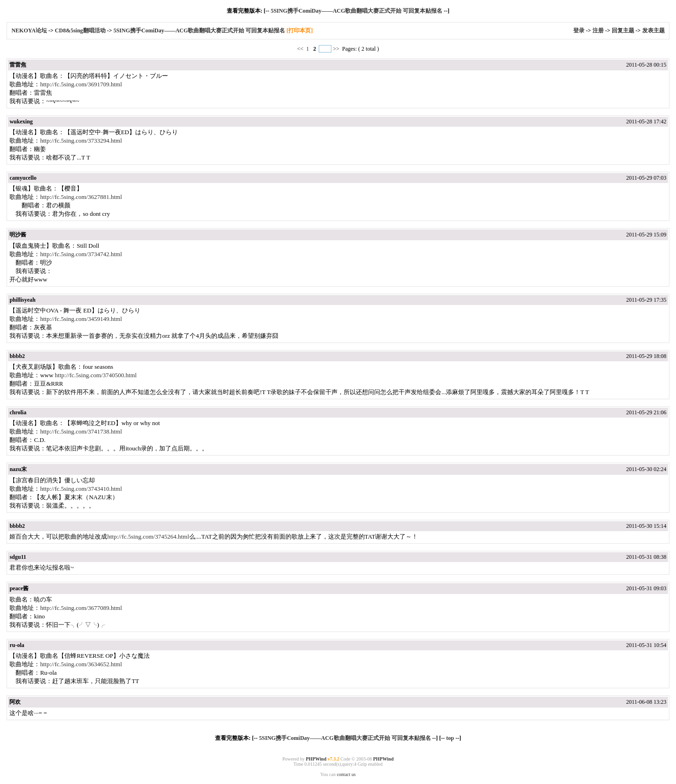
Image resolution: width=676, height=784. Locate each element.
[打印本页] (300, 30)
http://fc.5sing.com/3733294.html (81, 141)
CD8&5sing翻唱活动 (80, 30)
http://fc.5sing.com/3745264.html (148, 537)
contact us (346, 774)
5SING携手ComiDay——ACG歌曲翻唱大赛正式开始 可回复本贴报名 (357, 11)
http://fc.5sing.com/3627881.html (81, 197)
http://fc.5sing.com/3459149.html (81, 319)
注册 (598, 30)
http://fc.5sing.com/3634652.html (81, 664)
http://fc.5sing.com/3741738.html (81, 431)
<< (301, 49)
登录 (579, 30)
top (450, 738)
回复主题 (623, 30)
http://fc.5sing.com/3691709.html (81, 84)
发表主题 (653, 30)
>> (336, 49)
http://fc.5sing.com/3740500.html (96, 375)
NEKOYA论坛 (30, 30)
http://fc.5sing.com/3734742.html (81, 254)
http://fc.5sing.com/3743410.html (81, 489)
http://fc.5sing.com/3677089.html (81, 608)
